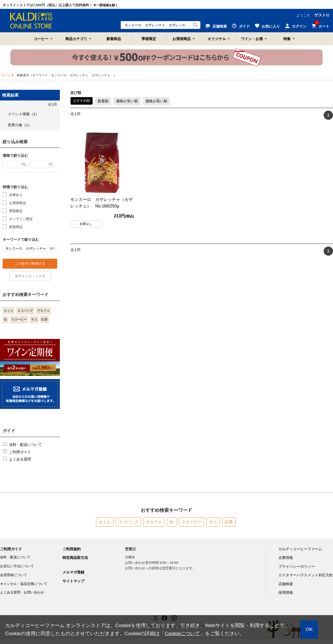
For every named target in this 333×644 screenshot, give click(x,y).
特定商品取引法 (75, 558)
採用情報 (286, 592)
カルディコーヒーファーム (300, 549)
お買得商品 (182, 39)
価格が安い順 (127, 101)
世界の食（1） (20, 125)
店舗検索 (286, 584)
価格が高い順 (156, 101)
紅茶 (44, 319)
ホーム (6, 75)
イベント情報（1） (23, 114)
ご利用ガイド (20, 452)
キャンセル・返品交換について (24, 584)
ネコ (34, 319)
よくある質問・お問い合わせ (22, 592)
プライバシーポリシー (297, 566)
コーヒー (41, 39)
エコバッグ (25, 311)
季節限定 (149, 39)
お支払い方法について (17, 566)
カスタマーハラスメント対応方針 (306, 575)
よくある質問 (20, 459)
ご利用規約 (72, 549)
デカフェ (43, 311)
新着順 (103, 101)
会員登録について (14, 575)
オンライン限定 (21, 219)
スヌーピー (19, 319)
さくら (9, 311)
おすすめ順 (82, 101)
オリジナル (217, 39)
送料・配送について (25, 445)
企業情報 (286, 558)
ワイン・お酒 (252, 39)
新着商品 (114, 39)
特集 (287, 39)
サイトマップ (73, 581)
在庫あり (16, 195)
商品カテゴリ (76, 39)
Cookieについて (182, 633)
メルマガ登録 (73, 572)
